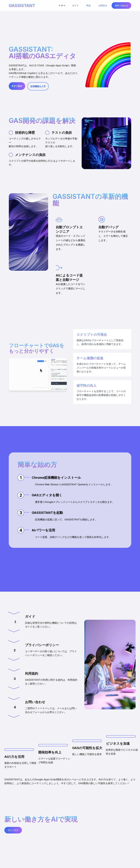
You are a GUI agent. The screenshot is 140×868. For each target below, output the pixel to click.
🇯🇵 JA (62, 5)
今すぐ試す (17, 86)
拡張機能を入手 (38, 86)
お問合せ (103, 5)
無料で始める (121, 5)
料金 (89, 5)
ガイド (75, 5)
